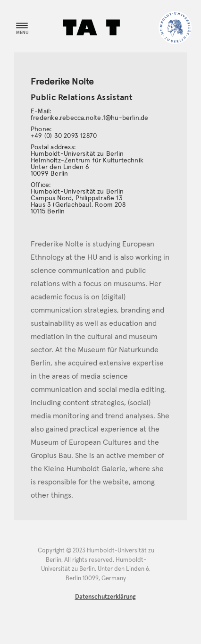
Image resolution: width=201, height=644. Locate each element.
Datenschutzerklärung (105, 597)
